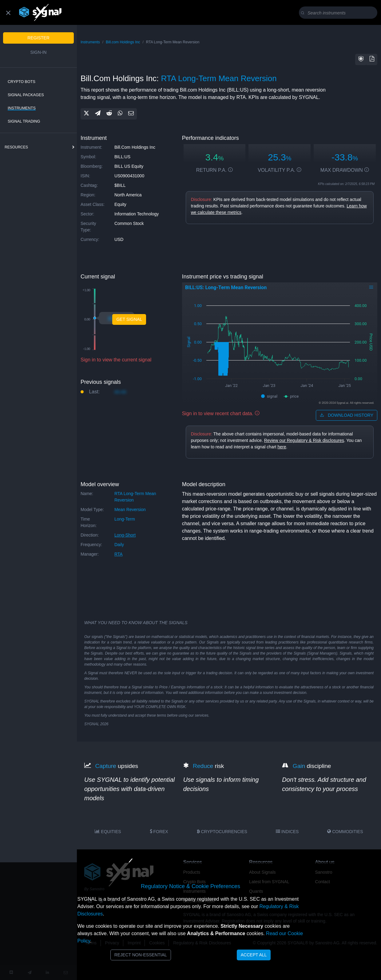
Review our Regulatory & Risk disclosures (304, 440)
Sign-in (39, 52)
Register (38, 38)
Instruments (22, 108)
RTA (119, 554)
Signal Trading (24, 121)
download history (347, 415)
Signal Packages (26, 95)
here (282, 447)
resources (16, 147)
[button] (361, 59)
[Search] (339, 13)
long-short (125, 535)
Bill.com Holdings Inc (123, 42)
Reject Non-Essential (141, 955)
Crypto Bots (22, 82)
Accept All (254, 955)
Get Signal (129, 319)
